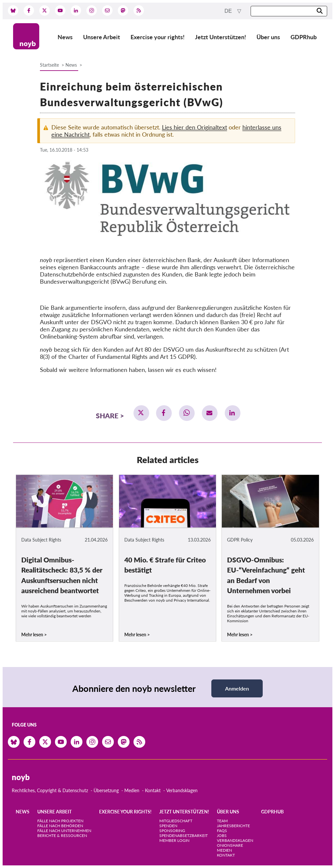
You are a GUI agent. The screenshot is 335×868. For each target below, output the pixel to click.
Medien (132, 790)
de (229, 11)
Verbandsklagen (182, 790)
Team (222, 821)
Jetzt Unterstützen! (220, 37)
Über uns (268, 37)
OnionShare (230, 845)
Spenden (168, 826)
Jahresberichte (233, 826)
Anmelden (237, 688)
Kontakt (153, 790)
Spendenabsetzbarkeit (184, 835)
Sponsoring (172, 831)
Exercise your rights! (158, 37)
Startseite (49, 65)
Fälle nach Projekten (60, 821)
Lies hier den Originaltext (194, 127)
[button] (141, 413)
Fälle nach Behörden (60, 826)
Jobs (222, 835)
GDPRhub (304, 37)
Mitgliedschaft (176, 821)
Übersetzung (106, 790)
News (65, 37)
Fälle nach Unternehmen (64, 831)
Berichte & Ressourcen (62, 835)
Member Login (174, 840)
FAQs (222, 831)
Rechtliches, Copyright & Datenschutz (50, 790)
